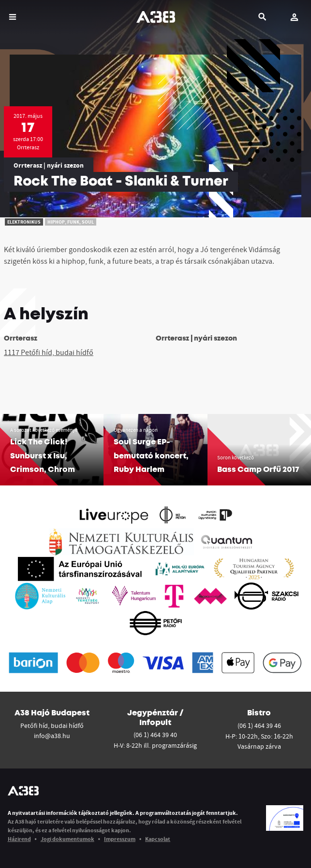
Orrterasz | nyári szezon (49, 165)
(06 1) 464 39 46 (259, 726)
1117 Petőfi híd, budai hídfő (49, 352)
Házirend (19, 839)
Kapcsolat (158, 839)
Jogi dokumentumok (67, 839)
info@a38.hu (52, 736)
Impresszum (120, 839)
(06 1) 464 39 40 (155, 735)
